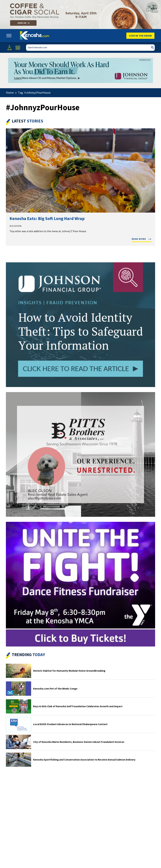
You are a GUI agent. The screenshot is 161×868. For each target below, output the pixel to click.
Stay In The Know (140, 36)
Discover (16, 226)
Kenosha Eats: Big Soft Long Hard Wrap (47, 218)
